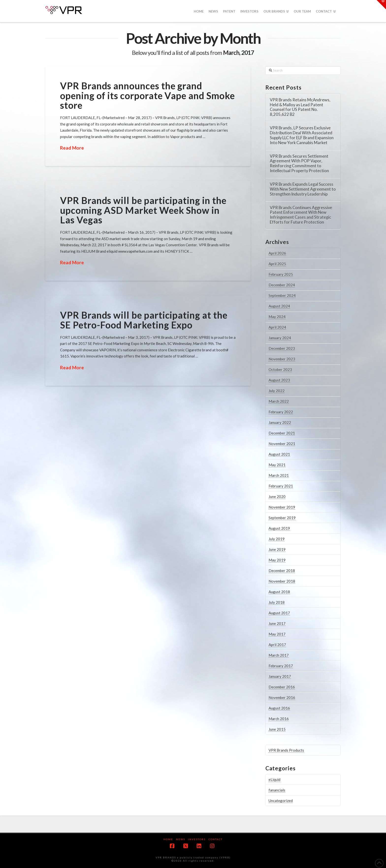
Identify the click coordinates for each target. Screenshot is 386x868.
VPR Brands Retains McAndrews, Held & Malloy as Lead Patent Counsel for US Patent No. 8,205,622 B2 (300, 107)
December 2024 (282, 285)
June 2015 (277, 729)
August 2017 (279, 613)
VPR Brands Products (286, 750)
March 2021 (279, 475)
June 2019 (277, 549)
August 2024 (279, 306)
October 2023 (280, 370)
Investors (197, 839)
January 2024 (280, 338)
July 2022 (277, 391)
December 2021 (282, 433)
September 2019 (282, 518)
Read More (72, 148)
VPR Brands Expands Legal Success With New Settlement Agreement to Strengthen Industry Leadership (303, 189)
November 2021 (282, 444)
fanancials (277, 790)
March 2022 (279, 401)
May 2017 (277, 634)
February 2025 (281, 274)
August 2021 (279, 454)
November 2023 (282, 359)
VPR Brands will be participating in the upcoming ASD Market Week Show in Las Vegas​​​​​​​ (143, 210)
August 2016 (279, 708)
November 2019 (282, 507)
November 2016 (282, 697)
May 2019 (277, 560)
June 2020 (277, 496)
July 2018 (277, 602)
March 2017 (279, 655)
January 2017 (280, 676)
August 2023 (279, 380)
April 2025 (277, 264)
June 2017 (277, 623)
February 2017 (281, 666)
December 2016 (282, 687)
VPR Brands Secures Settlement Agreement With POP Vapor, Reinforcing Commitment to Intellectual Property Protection (299, 164)
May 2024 (277, 317)
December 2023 (282, 348)
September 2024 (282, 295)
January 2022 (280, 422)
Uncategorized (281, 801)
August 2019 (279, 528)
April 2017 (277, 645)
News (181, 839)
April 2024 (277, 327)
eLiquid (274, 779)
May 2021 (277, 465)
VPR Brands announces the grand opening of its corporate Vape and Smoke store (147, 95)
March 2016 (279, 719)
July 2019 (277, 539)
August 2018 (279, 592)
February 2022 (281, 412)
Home (168, 839)
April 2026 (277, 253)
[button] (381, 5)
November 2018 (282, 581)
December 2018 (282, 571)
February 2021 (281, 486)
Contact (216, 839)
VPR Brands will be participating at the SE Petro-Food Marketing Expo (144, 320)
